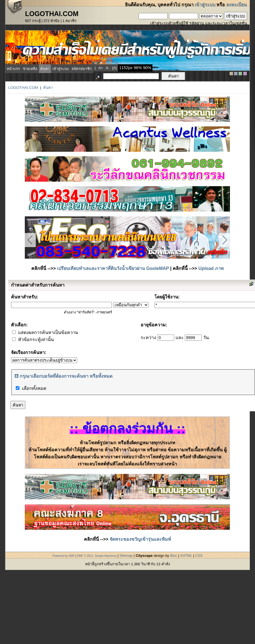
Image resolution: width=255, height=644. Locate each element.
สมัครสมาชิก (82, 69)
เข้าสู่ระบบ (205, 5)
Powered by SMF (64, 556)
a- (107, 68)
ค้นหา (45, 69)
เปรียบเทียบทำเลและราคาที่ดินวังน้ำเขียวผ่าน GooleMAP (113, 268)
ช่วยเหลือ (30, 69)
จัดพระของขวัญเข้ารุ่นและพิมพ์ (140, 539)
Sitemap (126, 556)
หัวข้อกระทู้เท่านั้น (33, 339)
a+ (101, 68)
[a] (114, 68)
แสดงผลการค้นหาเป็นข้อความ (45, 332)
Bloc (174, 556)
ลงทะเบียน (237, 5)
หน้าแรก (13, 69)
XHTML (186, 556)
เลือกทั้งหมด (34, 388)
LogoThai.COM (23, 88)
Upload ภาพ (211, 268)
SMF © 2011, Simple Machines (97, 556)
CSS (199, 556)
